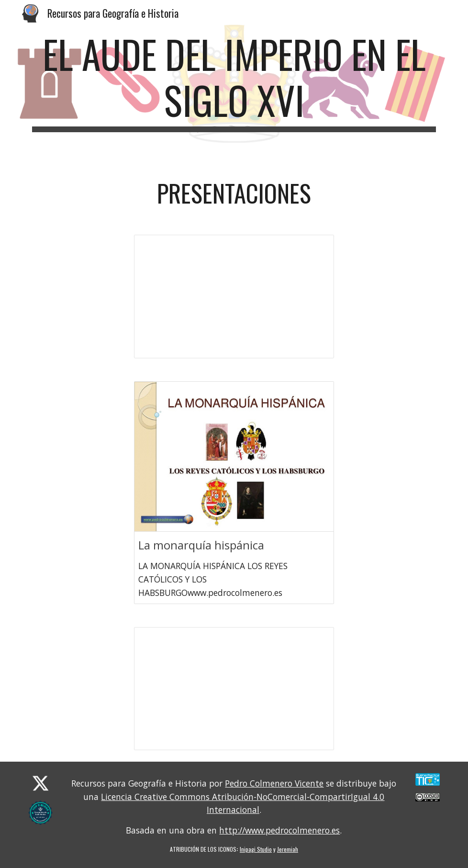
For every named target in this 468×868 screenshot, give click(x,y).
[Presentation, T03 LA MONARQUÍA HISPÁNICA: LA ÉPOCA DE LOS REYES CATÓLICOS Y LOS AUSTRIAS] (234, 689)
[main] (234, 81)
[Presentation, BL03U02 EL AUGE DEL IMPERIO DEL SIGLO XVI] (234, 296)
